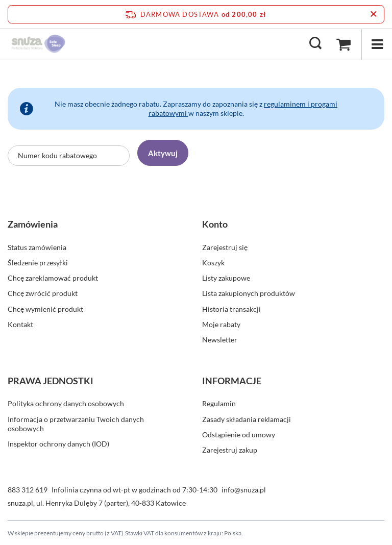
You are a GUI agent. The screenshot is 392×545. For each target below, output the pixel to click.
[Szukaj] (315, 44)
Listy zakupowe (226, 278)
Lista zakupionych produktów (249, 293)
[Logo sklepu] (39, 44)
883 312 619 (28, 490)
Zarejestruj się (225, 247)
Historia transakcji (231, 309)
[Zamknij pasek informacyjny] (373, 14)
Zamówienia (33, 224)
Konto (215, 224)
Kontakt (20, 324)
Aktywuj (163, 153)
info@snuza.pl (244, 490)
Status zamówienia (37, 247)
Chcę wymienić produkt (45, 309)
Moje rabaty (221, 324)
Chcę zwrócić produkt (43, 293)
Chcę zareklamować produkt (53, 278)
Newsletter (220, 340)
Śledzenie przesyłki (38, 263)
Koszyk (213, 263)
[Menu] (377, 44)
